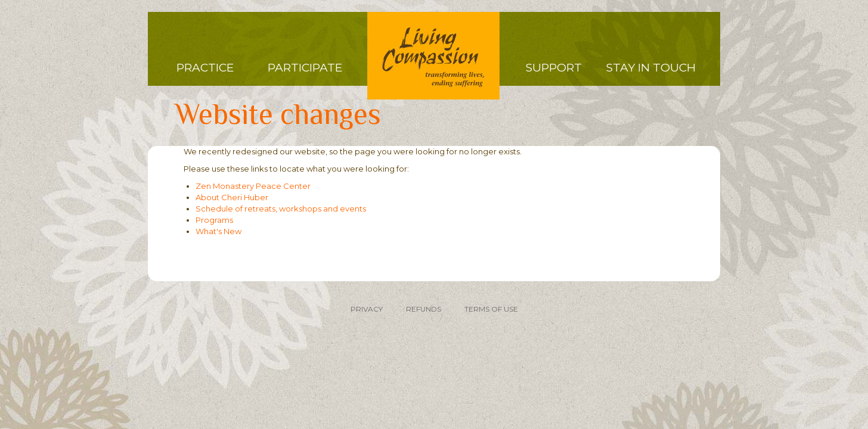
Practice (205, 68)
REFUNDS (424, 309)
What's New (218, 231)
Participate (305, 68)
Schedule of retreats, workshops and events (281, 209)
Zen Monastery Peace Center (253, 186)
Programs (214, 220)
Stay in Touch (651, 68)
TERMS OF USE (491, 309)
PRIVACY (367, 309)
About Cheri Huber (232, 197)
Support (554, 68)
